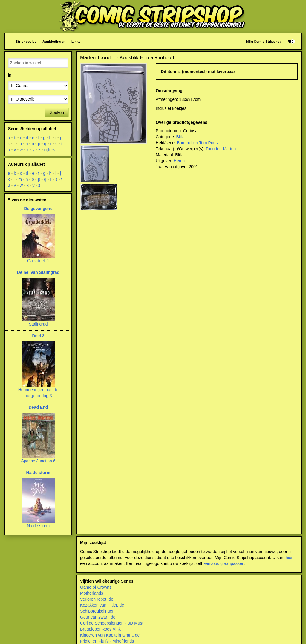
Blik (179, 137)
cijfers (50, 150)
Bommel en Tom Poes (197, 143)
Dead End (38, 407)
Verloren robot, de (97, 599)
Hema (179, 161)
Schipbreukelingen (97, 611)
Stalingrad (38, 324)
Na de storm (38, 473)
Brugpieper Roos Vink (100, 629)
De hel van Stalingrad (38, 272)
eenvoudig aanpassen (224, 563)
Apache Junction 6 (38, 461)
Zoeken (57, 113)
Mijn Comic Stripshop (264, 41)
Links (76, 41)
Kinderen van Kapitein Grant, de (110, 635)
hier (289, 558)
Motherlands (92, 593)
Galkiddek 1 (38, 261)
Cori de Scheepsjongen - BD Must (112, 623)
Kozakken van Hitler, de (102, 605)
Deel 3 (38, 336)
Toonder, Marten (221, 149)
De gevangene (38, 209)
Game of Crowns (96, 587)
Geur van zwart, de (98, 617)
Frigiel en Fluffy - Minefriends (107, 641)
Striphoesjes (26, 41)
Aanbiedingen (54, 41)
